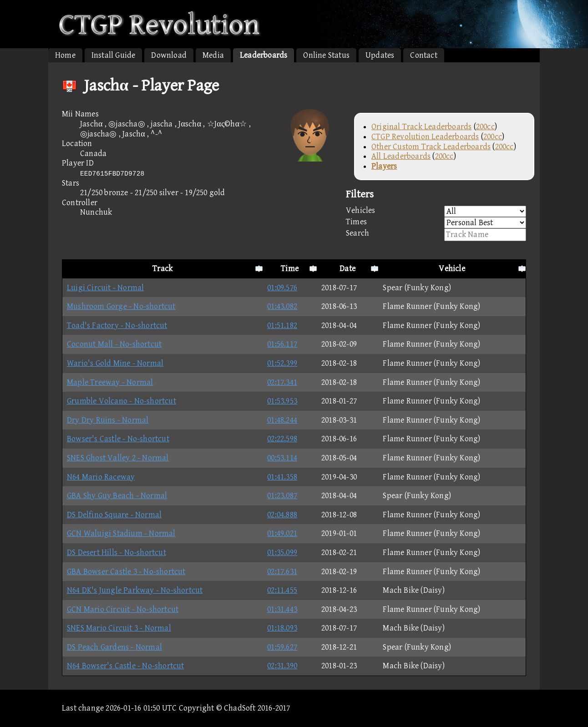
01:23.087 (282, 496)
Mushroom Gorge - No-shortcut (121, 306)
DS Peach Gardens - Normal (114, 647)
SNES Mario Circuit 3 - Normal (119, 628)
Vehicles (436, 211)
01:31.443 (282, 609)
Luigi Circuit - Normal (105, 288)
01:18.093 (282, 628)
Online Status (326, 55)
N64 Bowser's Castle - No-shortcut (126, 666)
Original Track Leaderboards (421, 127)
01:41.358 (282, 477)
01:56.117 (282, 344)
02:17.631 (282, 572)
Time (290, 269)
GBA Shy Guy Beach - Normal (117, 496)
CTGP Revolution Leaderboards (425, 137)
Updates (380, 55)
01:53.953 (282, 401)
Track (162, 269)
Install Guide (114, 55)
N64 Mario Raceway (101, 477)
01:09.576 (282, 288)
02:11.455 (282, 590)
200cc (485, 127)
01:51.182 (282, 326)
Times (436, 223)
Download (169, 55)
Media (213, 55)
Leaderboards (264, 55)
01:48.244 (282, 420)
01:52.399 (282, 363)
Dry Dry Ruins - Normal (108, 420)
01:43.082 (282, 306)
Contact (423, 55)
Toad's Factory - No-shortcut (117, 326)
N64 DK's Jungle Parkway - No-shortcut (135, 590)
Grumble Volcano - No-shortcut (122, 401)
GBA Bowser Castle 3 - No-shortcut (126, 572)
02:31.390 (282, 666)
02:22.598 (282, 439)
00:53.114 (282, 458)
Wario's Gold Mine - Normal (115, 363)
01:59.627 (282, 647)
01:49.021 (282, 533)
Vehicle (452, 269)
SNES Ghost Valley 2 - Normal (118, 458)
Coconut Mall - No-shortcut (114, 344)
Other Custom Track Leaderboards (431, 147)
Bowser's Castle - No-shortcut (118, 439)
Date (347, 269)
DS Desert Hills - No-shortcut (117, 553)
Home (65, 55)
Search (436, 235)
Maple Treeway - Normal (110, 382)
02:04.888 (282, 515)
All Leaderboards (401, 156)
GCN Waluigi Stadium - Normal (121, 533)
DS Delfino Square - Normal (114, 515)
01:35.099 (282, 553)
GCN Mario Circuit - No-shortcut (123, 609)
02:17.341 (282, 382)
